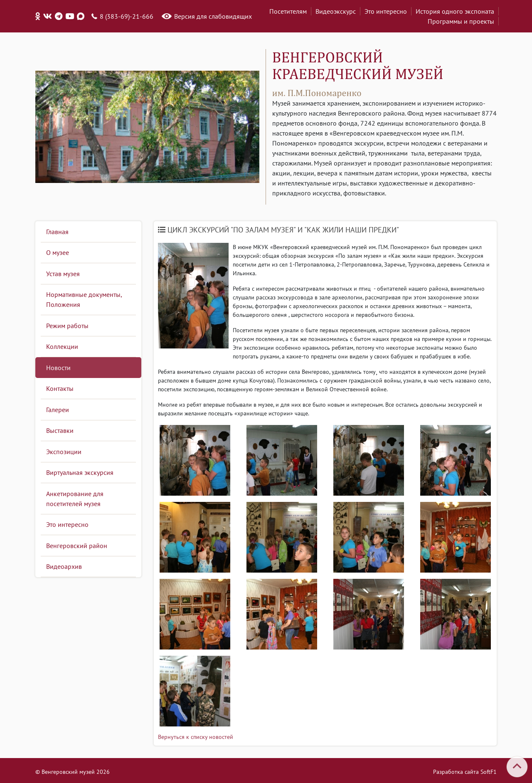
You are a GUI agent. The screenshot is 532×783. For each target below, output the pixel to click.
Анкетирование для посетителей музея (75, 499)
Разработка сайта (456, 772)
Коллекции (62, 346)
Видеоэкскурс (336, 11)
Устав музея (63, 274)
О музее (58, 252)
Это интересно (386, 11)
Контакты (60, 388)
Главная (57, 232)
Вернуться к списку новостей (196, 737)
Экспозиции (64, 452)
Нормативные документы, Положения (84, 299)
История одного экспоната (455, 11)
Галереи (58, 410)
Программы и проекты (461, 21)
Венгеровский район (77, 546)
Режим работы (67, 326)
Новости (58, 368)
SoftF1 (489, 772)
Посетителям (288, 11)
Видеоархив (64, 566)
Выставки (60, 430)
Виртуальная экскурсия (80, 472)
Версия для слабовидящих (213, 16)
